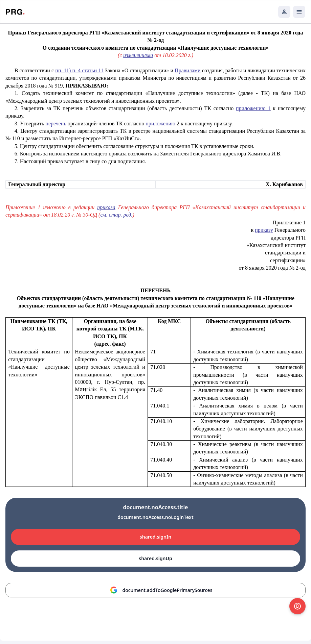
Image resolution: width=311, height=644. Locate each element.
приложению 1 (253, 108)
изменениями (138, 55)
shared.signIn (155, 537)
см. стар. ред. (116, 215)
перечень (56, 123)
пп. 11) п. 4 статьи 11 (79, 70)
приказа (106, 207)
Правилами (188, 70)
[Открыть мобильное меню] (299, 12)
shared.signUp (155, 558)
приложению (160, 123)
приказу (264, 230)
